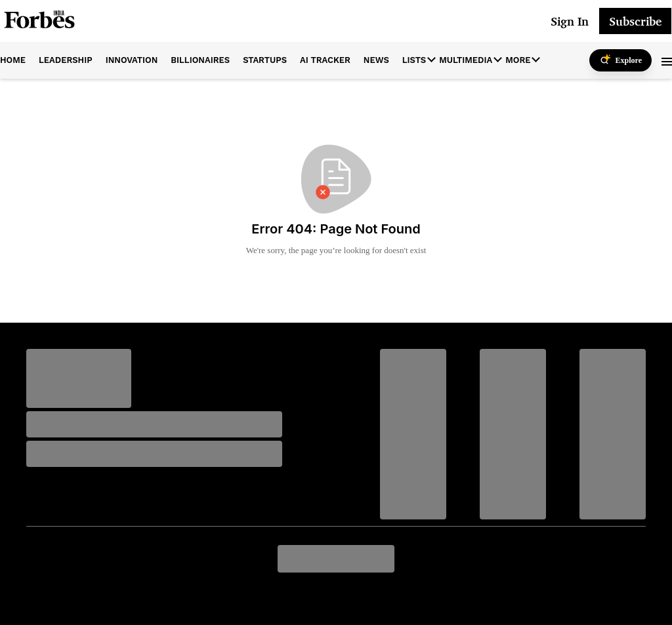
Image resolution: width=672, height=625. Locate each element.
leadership (66, 60)
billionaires (200, 60)
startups (265, 60)
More (518, 60)
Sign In (570, 21)
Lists (414, 60)
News (376, 60)
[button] (667, 60)
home (13, 60)
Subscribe (635, 21)
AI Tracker (325, 60)
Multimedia (466, 60)
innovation (132, 60)
